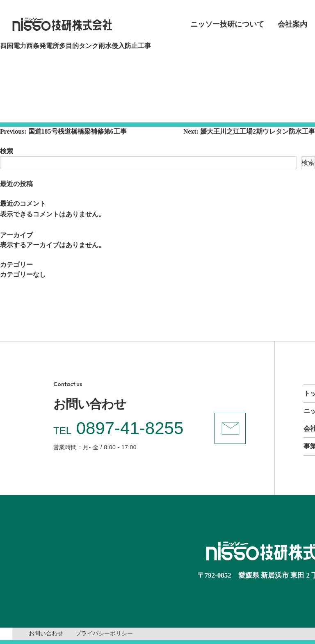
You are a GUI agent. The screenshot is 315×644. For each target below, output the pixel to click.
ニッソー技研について (227, 24)
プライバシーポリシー (104, 634)
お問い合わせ (46, 634)
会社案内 (292, 24)
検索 (7, 151)
